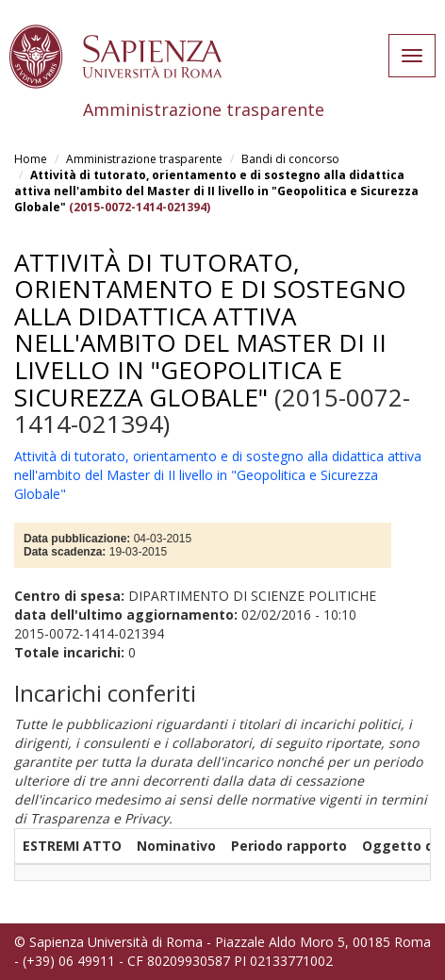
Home (31, 159)
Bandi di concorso (290, 159)
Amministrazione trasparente (144, 159)
